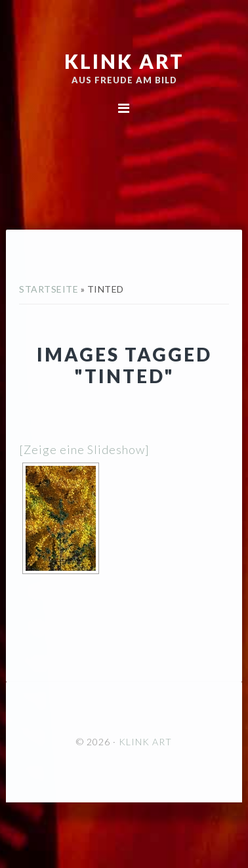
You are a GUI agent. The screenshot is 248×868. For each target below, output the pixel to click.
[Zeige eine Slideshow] (84, 449)
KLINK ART (124, 61)
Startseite (49, 289)
